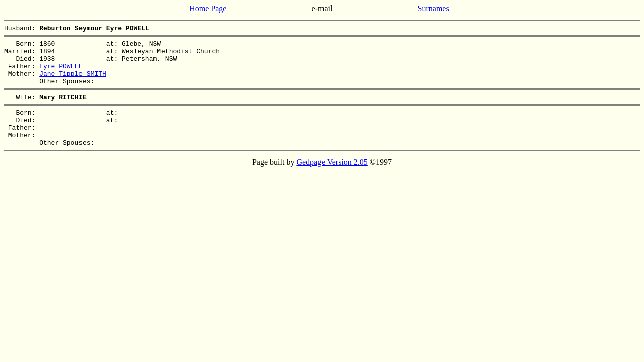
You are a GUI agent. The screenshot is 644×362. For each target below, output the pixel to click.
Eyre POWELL (61, 73)
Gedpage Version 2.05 (332, 182)
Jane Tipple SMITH (73, 82)
